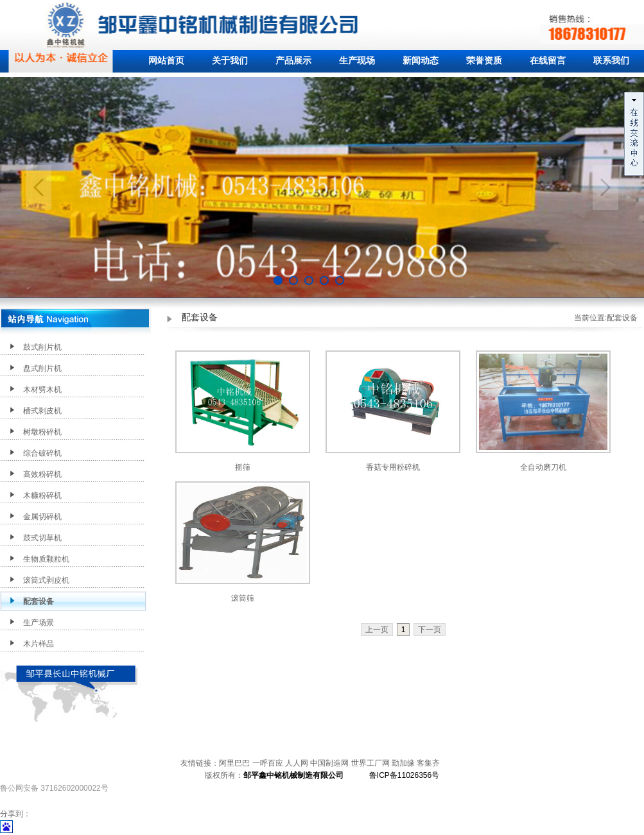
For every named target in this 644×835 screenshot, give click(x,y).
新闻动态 (421, 61)
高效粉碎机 (42, 474)
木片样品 (39, 644)
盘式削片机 (42, 368)
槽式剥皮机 (42, 411)
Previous (39, 187)
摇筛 (243, 467)
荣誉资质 (484, 61)
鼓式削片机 (42, 347)
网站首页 (166, 61)
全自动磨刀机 (543, 467)
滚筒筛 (243, 598)
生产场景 (39, 623)
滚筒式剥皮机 (46, 580)
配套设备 (39, 601)
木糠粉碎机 (42, 495)
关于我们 (230, 61)
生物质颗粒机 (46, 559)
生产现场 (357, 61)
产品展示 (293, 61)
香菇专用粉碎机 (393, 467)
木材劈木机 (42, 390)
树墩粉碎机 (42, 432)
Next (605, 187)
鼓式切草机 (42, 538)
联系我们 (611, 61)
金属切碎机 (42, 517)
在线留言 (548, 61)
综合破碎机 (42, 453)
